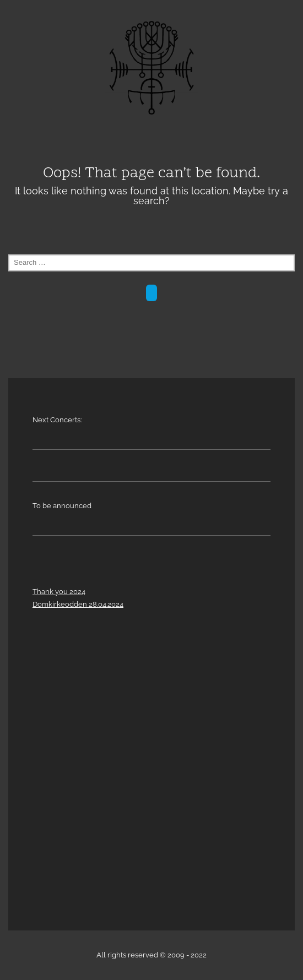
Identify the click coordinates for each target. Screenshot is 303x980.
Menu (151, 140)
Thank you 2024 (59, 592)
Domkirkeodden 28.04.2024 (78, 604)
